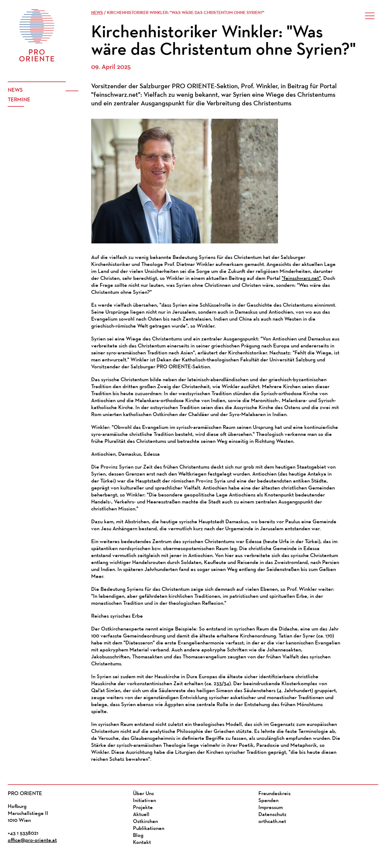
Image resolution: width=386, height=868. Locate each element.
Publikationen (149, 829)
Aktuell (141, 815)
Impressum (271, 808)
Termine (19, 100)
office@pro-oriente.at (32, 840)
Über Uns (143, 794)
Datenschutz (272, 815)
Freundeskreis (274, 794)
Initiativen (144, 801)
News (15, 90)
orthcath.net (272, 822)
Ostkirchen (145, 822)
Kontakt (142, 843)
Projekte (143, 808)
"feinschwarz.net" (301, 279)
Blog (138, 836)
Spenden (268, 801)
